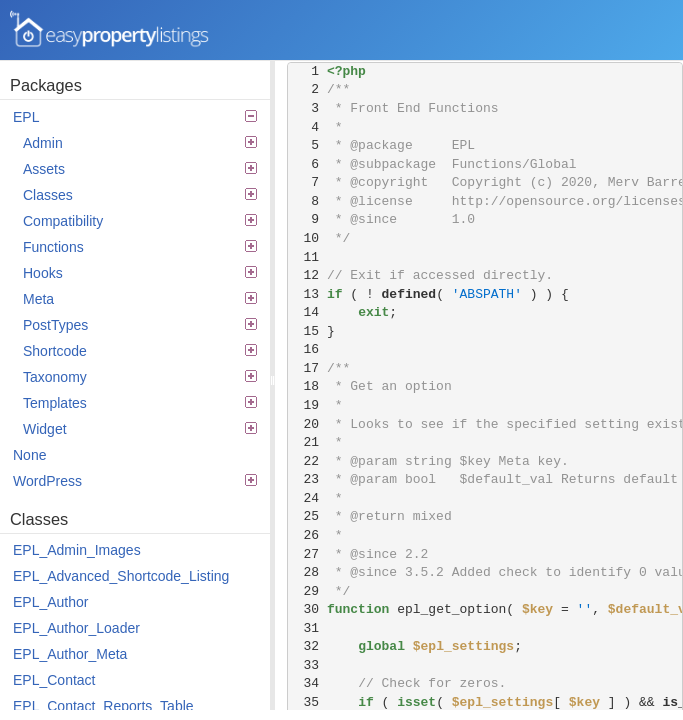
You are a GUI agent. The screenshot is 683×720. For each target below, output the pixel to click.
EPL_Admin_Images (77, 550)
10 (307, 238)
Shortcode (140, 351)
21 (307, 442)
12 (307, 275)
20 (307, 424)
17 (307, 368)
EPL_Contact (54, 680)
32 (307, 646)
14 (307, 312)
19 (307, 405)
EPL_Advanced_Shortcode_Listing (121, 576)
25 (307, 516)
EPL (135, 117)
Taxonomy (140, 377)
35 (307, 702)
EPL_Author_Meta (70, 654)
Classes (140, 195)
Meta (140, 299)
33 (307, 665)
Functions (140, 247)
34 (307, 683)
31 (307, 628)
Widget (140, 429)
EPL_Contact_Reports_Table (103, 706)
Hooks (140, 273)
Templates (140, 403)
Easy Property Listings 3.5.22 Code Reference (110, 30)
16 (307, 349)
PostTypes (140, 325)
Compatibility (140, 221)
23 (307, 479)
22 (307, 461)
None (29, 455)
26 (307, 535)
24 (307, 498)
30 (307, 609)
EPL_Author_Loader (76, 628)
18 (307, 386)
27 (307, 554)
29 (307, 591)
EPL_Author (51, 602)
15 (307, 331)
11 (307, 257)
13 (307, 294)
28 (307, 572)
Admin (140, 143)
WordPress (135, 481)
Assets (140, 169)
